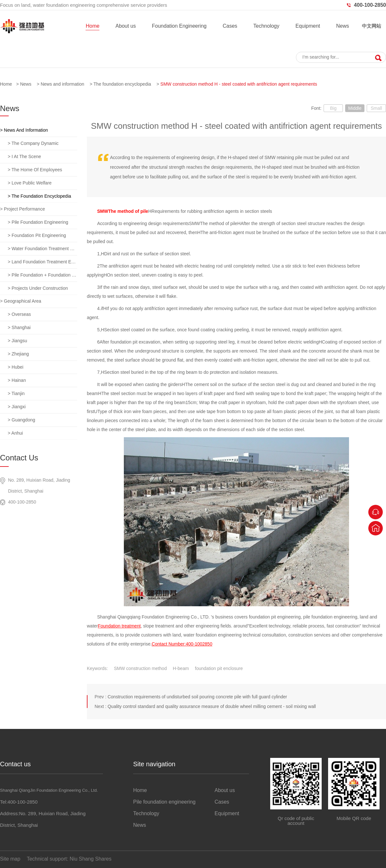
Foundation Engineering (179, 26)
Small (376, 108)
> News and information (24, 130)
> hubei (16, 367)
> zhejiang (18, 354)
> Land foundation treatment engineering (42, 262)
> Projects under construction (38, 288)
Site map (10, 859)
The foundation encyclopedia (122, 84)
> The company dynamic (33, 143)
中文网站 (372, 26)
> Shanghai (19, 327)
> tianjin (16, 393)
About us (126, 26)
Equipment (308, 26)
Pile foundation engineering (164, 802)
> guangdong (21, 420)
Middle (355, 108)
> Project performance (23, 209)
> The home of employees (35, 170)
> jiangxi (17, 407)
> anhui (15, 433)
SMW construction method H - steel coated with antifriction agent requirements (239, 84)
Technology (267, 26)
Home (92, 26)
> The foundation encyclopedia (39, 196)
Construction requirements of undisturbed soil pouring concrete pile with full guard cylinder (197, 697)
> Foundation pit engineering (37, 235)
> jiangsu (17, 341)
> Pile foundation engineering (38, 222)
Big (333, 108)
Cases (230, 26)
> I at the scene (24, 156)
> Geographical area (21, 301)
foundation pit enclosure (219, 668)
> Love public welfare (30, 183)
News (343, 26)
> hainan (17, 380)
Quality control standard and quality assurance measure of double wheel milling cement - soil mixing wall (211, 706)
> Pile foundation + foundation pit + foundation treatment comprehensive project (42, 275)
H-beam (181, 668)
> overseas (19, 314)
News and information (62, 84)
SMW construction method (140, 668)
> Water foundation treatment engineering (42, 249)
